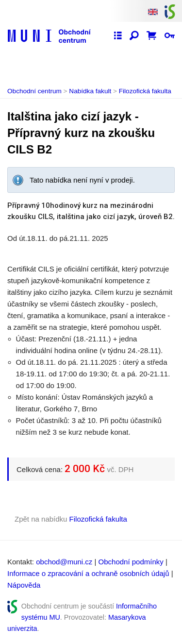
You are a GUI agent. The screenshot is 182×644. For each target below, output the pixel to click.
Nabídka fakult (90, 91)
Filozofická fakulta (145, 91)
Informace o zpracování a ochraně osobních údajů (88, 573)
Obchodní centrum (34, 91)
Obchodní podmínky (131, 562)
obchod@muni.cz (64, 562)
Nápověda (24, 585)
